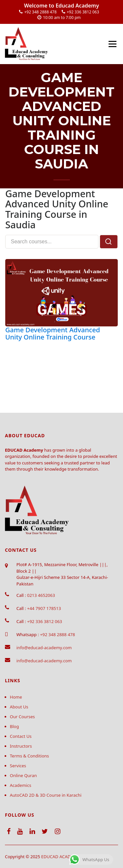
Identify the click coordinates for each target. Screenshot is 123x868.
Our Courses (22, 717)
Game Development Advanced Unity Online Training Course (53, 333)
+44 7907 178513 (44, 608)
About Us (19, 707)
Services (18, 766)
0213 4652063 (41, 595)
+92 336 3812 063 (83, 12)
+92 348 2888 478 (41, 12)
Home (16, 697)
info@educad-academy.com (44, 648)
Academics (20, 785)
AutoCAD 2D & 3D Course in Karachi (46, 795)
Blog (14, 726)
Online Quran (23, 775)
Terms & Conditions (29, 756)
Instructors (21, 746)
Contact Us (21, 736)
